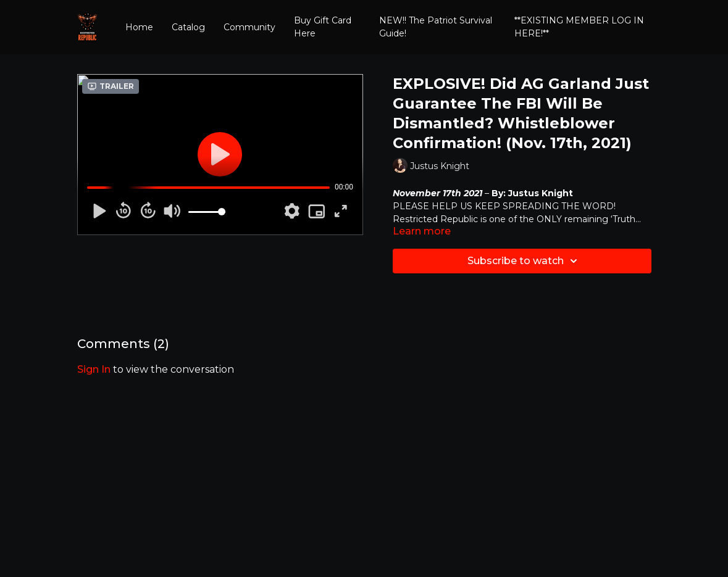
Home (139, 27)
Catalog (188, 27)
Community (249, 27)
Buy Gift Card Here (323, 27)
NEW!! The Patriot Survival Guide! (436, 27)
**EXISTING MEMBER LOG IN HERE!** (579, 27)
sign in (94, 369)
